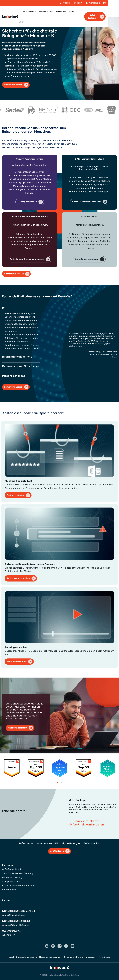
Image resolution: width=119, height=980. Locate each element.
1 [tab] (58, 782)
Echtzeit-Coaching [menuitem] (12, 877)
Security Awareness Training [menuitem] (18, 873)
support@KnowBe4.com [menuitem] (15, 925)
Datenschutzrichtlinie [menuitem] (26, 957)
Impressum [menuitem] (91, 957)
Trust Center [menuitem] (105, 957)
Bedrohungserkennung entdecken (27, 259)
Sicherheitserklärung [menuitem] (73, 957)
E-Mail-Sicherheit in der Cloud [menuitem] (18, 886)
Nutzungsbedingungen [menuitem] (50, 957)
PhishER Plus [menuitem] (9, 890)
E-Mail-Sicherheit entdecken (87, 202)
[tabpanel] (12, 768)
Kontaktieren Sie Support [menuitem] (16, 921)
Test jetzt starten (15, 495)
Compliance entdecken (87, 259)
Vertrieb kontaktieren (89, 825)
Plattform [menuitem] (7, 865)
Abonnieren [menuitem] (9, 935)
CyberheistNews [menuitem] (11, 931)
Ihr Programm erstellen (18, 578)
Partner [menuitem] (6, 900)
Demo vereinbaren (13, 85)
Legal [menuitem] (11, 957)
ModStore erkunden (17, 661)
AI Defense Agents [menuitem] (12, 869)
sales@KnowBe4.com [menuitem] (14, 915)
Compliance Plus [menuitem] (11, 882)
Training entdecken (27, 202)
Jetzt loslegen (103, 11)
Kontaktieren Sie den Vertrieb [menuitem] (19, 911)
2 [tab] (61, 782)
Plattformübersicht (14, 274)
